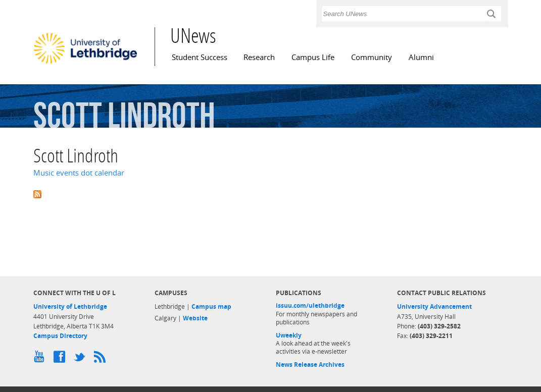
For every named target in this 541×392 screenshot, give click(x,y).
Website (195, 318)
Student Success (200, 57)
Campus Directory (60, 336)
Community (372, 57)
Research (259, 57)
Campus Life (313, 57)
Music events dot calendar (79, 173)
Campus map (211, 306)
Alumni (421, 57)
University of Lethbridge (70, 306)
